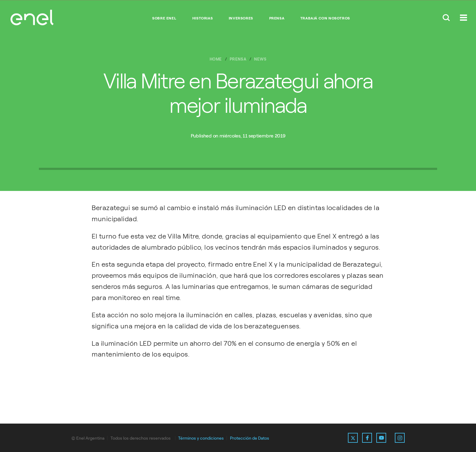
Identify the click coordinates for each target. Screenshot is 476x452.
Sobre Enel (164, 18)
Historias (203, 18)
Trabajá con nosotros (325, 18)
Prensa (277, 18)
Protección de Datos (250, 438)
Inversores (241, 18)
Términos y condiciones (201, 438)
